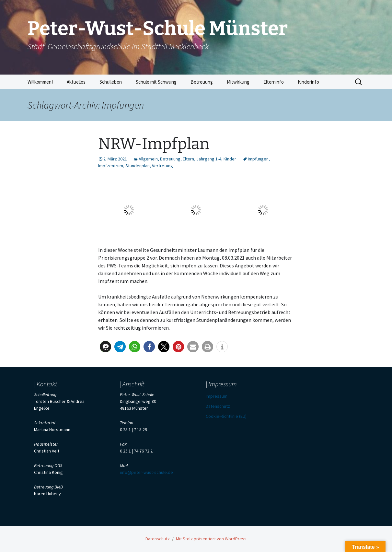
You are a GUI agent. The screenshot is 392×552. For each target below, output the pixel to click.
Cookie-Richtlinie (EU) (226, 416)
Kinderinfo (308, 82)
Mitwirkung (238, 82)
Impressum (217, 396)
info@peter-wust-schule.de (146, 472)
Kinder (230, 159)
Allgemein (148, 159)
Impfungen (258, 159)
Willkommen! (40, 82)
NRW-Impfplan (154, 144)
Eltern (188, 159)
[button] (105, 347)
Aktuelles (76, 82)
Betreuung (202, 82)
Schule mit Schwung (156, 82)
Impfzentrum (111, 166)
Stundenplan (138, 166)
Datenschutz (218, 406)
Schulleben (111, 82)
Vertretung (162, 166)
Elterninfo (274, 82)
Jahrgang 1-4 (209, 159)
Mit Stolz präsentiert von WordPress (211, 539)
